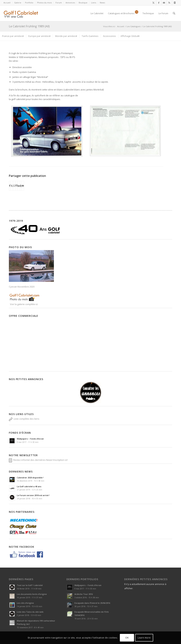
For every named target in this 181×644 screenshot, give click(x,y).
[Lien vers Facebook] (159, 3)
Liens (94, 3)
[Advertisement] (68, 340)
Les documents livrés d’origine (32, 591)
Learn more (144, 638)
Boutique (83, 3)
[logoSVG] (24, 13)
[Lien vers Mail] (164, 3)
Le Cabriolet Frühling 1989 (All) (29, 26)
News (102, 3)
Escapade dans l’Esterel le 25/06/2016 (92, 600)
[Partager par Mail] (23, 182)
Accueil (7, 3)
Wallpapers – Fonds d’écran (30, 435)
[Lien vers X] (153, 3)
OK (127, 638)
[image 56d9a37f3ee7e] (48, 133)
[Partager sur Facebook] (10, 182)
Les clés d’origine (25, 600)
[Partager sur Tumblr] (21, 182)
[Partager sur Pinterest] (16, 182)
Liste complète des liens (27, 415)
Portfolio (29, 3)
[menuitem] (8, 3)
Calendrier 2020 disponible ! (30, 474)
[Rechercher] (174, 13)
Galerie (18, 3)
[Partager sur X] (12, 182)
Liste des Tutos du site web (30, 608)
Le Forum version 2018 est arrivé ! (33, 492)
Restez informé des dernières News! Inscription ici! (40, 456)
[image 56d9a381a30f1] (127, 133)
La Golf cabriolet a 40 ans (29, 483)
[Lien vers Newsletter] (175, 3)
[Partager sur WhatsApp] (14, 182)
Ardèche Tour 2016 (84, 591)
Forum (59, 3)
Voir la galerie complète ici (24, 301)
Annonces (70, 3)
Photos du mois (44, 3)
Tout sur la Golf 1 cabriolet (30, 582)
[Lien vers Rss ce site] (169, 3)
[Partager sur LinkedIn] (19, 182)
